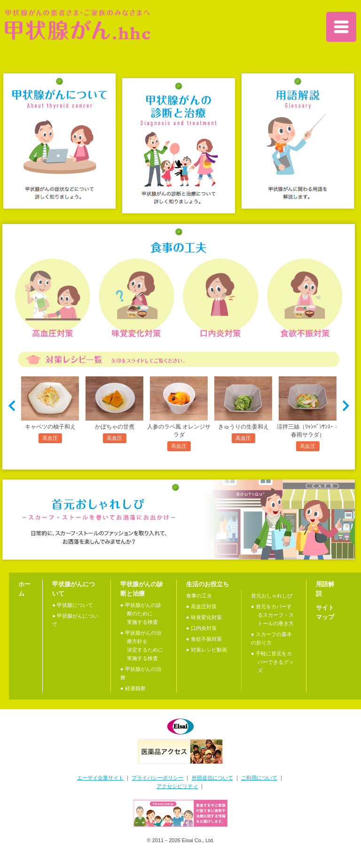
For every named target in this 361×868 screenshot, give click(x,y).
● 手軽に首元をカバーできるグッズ (272, 662)
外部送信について (212, 778)
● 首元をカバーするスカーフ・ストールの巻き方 (272, 615)
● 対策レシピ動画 (207, 650)
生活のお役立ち (208, 584)
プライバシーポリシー (157, 778)
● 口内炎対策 (201, 628)
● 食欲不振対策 (204, 639)
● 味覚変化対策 (204, 617)
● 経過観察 (133, 688)
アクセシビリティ (177, 786)
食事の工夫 (199, 596)
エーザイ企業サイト (100, 778)
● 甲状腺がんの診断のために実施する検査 (141, 613)
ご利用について (259, 778)
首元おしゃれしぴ (272, 596)
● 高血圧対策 (201, 606)
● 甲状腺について (73, 605)
